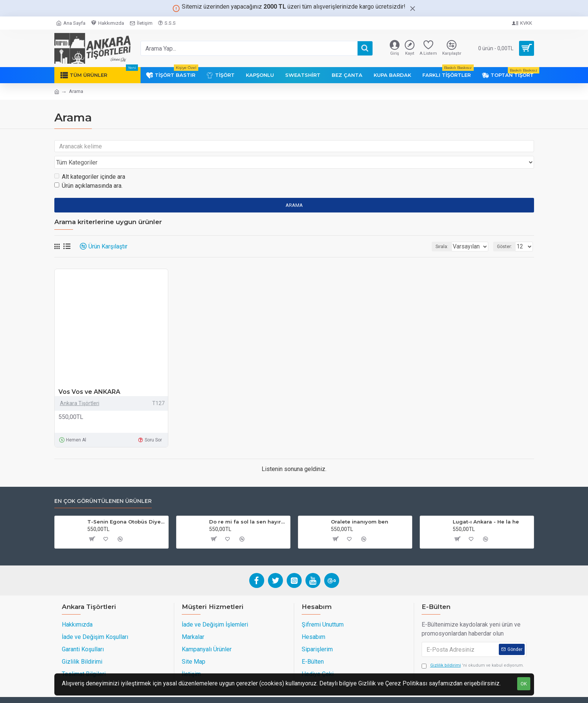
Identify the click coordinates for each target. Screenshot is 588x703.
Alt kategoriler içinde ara (90, 162)
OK (524, 684)
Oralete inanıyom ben (360, 507)
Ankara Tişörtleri (80, 389)
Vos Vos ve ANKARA (89, 378)
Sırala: (432, 232)
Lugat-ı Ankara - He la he (486, 507)
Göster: (507, 232)
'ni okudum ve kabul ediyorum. (473, 651)
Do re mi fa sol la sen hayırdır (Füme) (248, 507)
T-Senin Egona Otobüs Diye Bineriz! (126, 507)
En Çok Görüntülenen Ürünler (103, 487)
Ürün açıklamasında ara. (88, 171)
